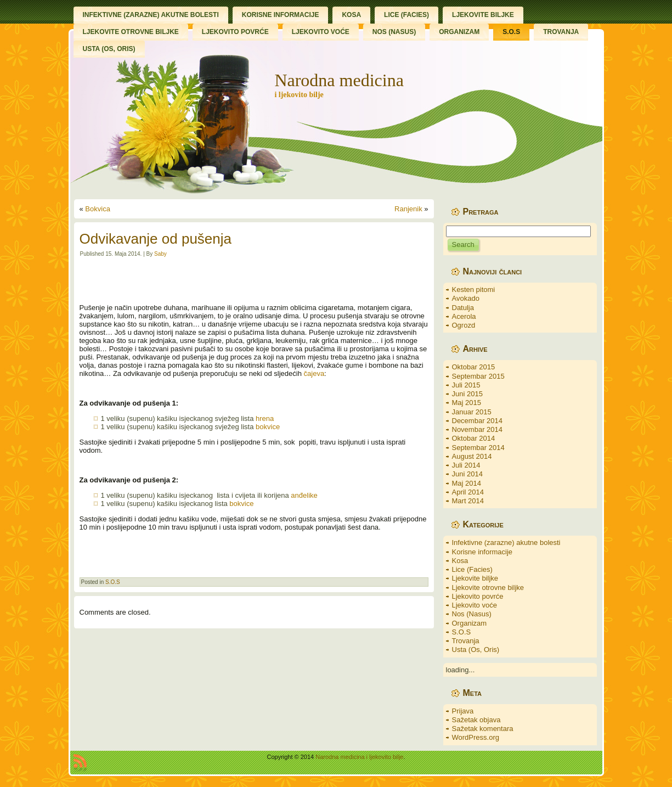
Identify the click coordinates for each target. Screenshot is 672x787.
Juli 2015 (466, 385)
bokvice (268, 427)
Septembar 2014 (478, 448)
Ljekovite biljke (475, 578)
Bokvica (98, 209)
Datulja (463, 308)
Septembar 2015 (478, 376)
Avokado (466, 298)
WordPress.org (476, 737)
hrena (265, 418)
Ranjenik (408, 209)
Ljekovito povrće (478, 596)
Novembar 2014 (478, 429)
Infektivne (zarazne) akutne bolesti (506, 543)
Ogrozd (464, 325)
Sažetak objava (476, 720)
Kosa (460, 561)
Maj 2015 (467, 403)
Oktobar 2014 (474, 438)
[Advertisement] (254, 280)
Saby (160, 254)
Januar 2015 (472, 412)
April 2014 (468, 492)
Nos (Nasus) (472, 614)
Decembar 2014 (478, 421)
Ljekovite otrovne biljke (488, 588)
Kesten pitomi (474, 289)
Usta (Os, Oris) (476, 650)
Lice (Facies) (472, 569)
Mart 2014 (468, 501)
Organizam (470, 623)
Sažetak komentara (483, 729)
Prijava (463, 711)
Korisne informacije (482, 552)
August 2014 (472, 456)
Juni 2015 (467, 394)
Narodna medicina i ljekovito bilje (359, 757)
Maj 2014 (467, 483)
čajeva (314, 373)
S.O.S (113, 582)
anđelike (304, 495)
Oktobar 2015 (474, 367)
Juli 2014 (466, 465)
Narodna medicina (339, 80)
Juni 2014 (467, 474)
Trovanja (466, 641)
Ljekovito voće (475, 605)
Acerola (464, 316)
